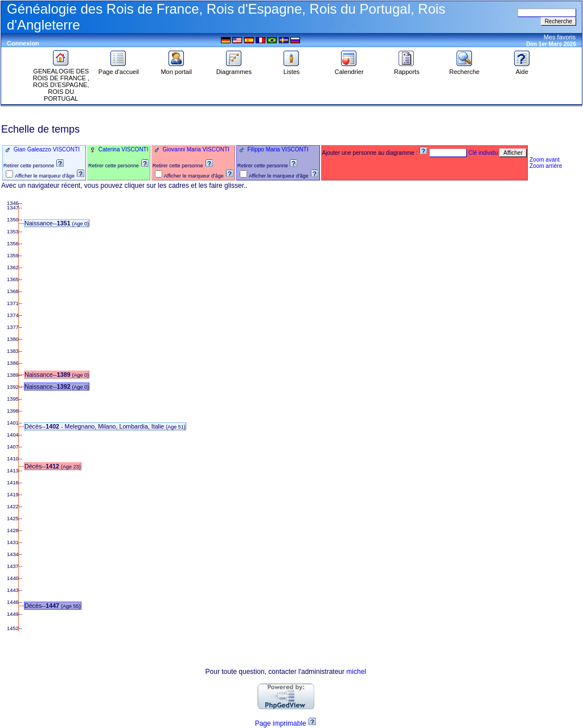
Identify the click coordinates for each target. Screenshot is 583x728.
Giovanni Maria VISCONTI (195, 149)
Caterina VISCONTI (123, 149)
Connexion (23, 43)
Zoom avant (545, 160)
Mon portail (176, 69)
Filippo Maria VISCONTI (277, 149)
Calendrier (349, 69)
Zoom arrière (546, 166)
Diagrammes (234, 69)
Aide (522, 69)
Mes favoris (560, 37)
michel (356, 672)
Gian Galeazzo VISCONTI (46, 149)
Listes (291, 69)
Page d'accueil (119, 69)
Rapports (407, 69)
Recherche (464, 69)
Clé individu (483, 153)
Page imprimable (281, 723)
